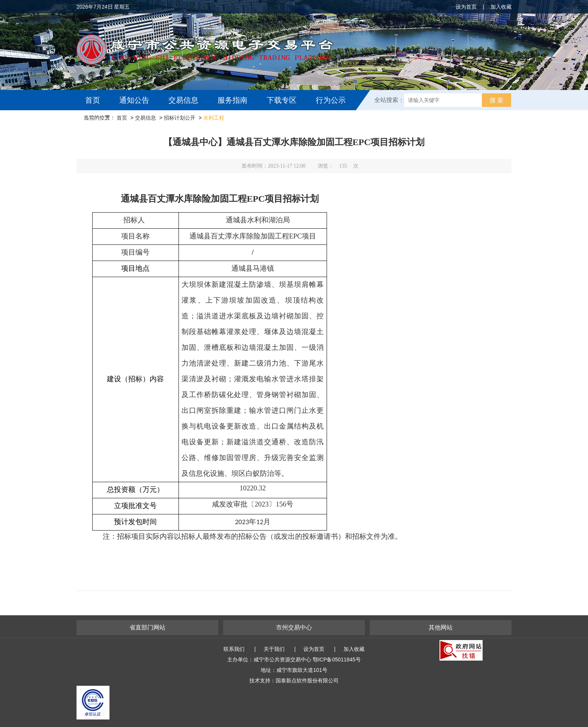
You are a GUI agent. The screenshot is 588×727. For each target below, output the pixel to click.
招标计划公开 (180, 118)
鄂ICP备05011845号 (337, 660)
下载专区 (282, 100)
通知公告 (134, 100)
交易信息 (183, 100)
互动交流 (102, 120)
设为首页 (466, 7)
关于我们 (274, 649)
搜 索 (496, 100)
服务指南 (232, 100)
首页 (93, 100)
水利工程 (214, 118)
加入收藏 (501, 7)
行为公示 (331, 100)
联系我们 (234, 649)
